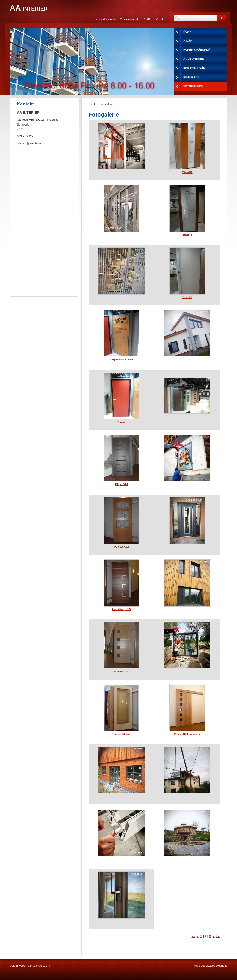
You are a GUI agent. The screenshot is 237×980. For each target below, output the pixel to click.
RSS (149, 19)
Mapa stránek (131, 19)
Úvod (92, 104)
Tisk (161, 19)
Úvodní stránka (107, 19)
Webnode (222, 966)
